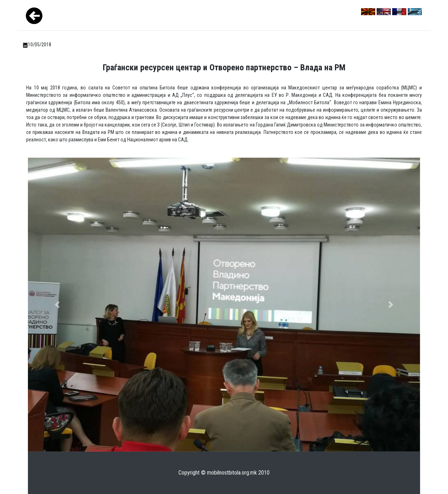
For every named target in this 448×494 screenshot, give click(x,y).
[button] (57, 305)
